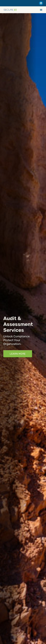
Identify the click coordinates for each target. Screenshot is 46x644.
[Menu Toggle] (41, 10)
